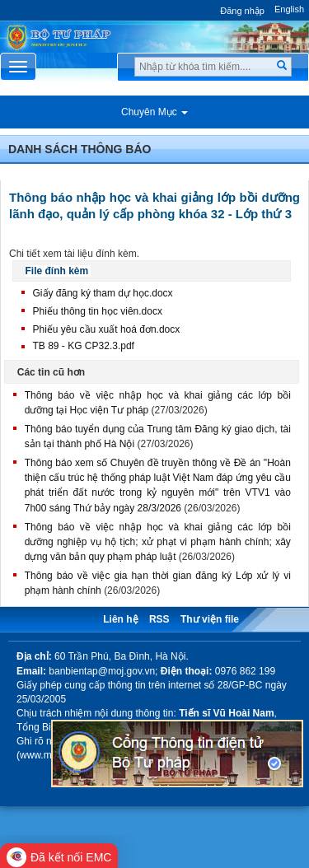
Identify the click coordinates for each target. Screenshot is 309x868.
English (289, 9)
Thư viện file (210, 619)
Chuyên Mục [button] (154, 112)
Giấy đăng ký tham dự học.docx (103, 293)
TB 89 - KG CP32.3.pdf (84, 346)
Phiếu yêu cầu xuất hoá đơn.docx (107, 329)
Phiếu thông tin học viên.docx (98, 311)
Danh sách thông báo (80, 149)
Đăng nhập (242, 11)
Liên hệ (120, 619)
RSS (159, 619)
